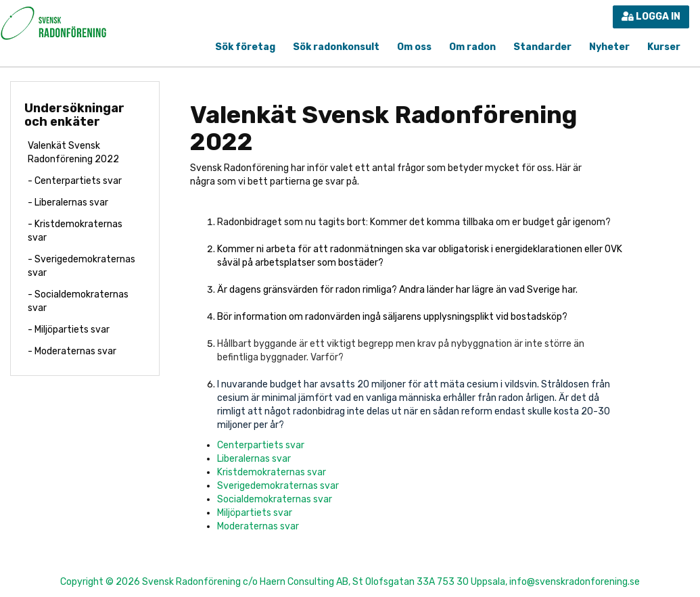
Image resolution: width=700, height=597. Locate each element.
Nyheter (609, 47)
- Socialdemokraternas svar (78, 301)
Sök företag (245, 47)
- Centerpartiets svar (75, 181)
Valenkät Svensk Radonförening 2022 (73, 152)
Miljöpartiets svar (255, 513)
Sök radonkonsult (336, 47)
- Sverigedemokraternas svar (81, 266)
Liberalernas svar (254, 459)
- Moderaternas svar (72, 351)
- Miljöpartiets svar (69, 330)
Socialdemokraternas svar (275, 499)
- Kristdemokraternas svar (75, 231)
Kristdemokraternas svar (272, 472)
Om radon (472, 47)
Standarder (542, 47)
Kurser (664, 47)
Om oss (414, 47)
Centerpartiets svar (261, 445)
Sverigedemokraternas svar (278, 486)
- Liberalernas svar (68, 202)
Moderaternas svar (258, 526)
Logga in (651, 17)
